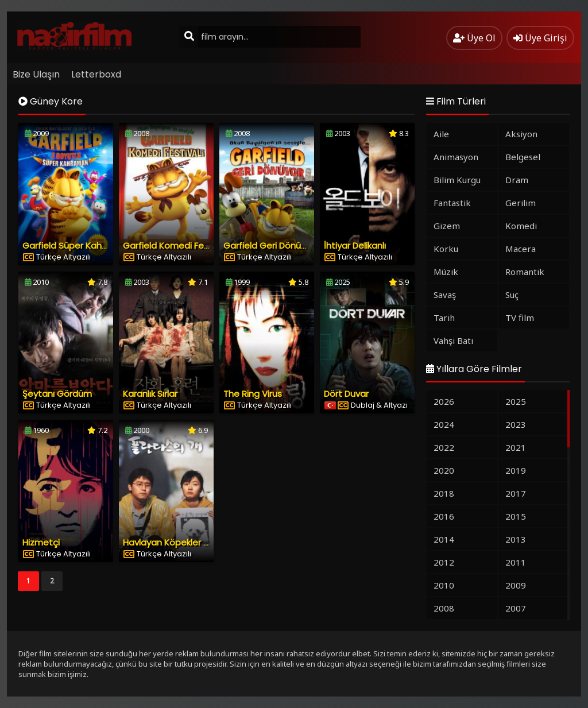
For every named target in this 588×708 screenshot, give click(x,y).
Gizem (447, 226)
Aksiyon (521, 134)
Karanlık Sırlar (150, 394)
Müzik (446, 272)
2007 (516, 608)
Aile (441, 134)
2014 (444, 539)
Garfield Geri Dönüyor (269, 245)
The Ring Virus (253, 394)
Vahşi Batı (453, 341)
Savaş (445, 295)
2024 (444, 424)
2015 (516, 516)
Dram (517, 180)
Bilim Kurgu (457, 180)
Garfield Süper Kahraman (76, 245)
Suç (512, 295)
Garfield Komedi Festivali (175, 245)
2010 (444, 585)
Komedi (521, 226)
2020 (444, 470)
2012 (444, 562)
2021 (516, 447)
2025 (516, 401)
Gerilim (521, 203)
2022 (444, 447)
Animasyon (456, 157)
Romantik (525, 272)
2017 (516, 493)
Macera (521, 249)
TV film (520, 318)
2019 (516, 470)
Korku (446, 249)
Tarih (444, 318)
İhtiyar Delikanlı (355, 245)
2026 (444, 401)
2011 (516, 562)
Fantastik (452, 203)
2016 (444, 516)
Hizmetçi (41, 542)
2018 (444, 493)
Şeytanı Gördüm (57, 394)
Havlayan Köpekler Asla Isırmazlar (193, 542)
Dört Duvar (346, 394)
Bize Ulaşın (36, 74)
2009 (516, 585)
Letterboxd (96, 74)
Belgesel (523, 157)
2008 (444, 608)
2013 (516, 539)
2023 (516, 424)
